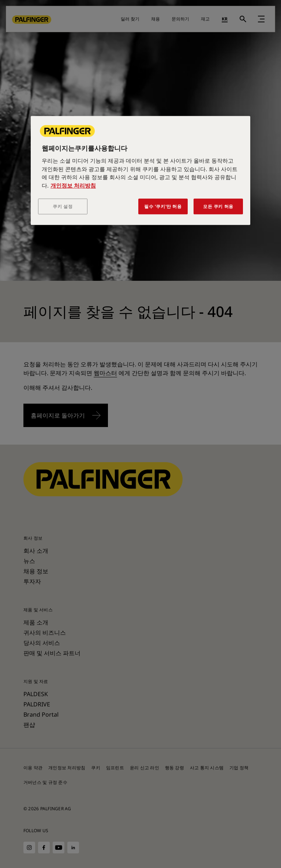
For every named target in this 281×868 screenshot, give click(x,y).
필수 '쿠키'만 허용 (163, 207)
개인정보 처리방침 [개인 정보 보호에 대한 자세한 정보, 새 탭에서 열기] (73, 185)
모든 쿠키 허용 (218, 207)
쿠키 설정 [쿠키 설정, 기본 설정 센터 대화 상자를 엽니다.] (63, 207)
